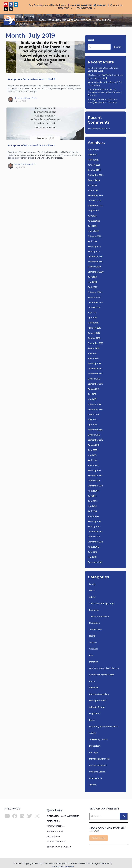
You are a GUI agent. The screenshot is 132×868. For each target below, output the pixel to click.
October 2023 (94, 201)
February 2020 (95, 292)
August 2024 (94, 180)
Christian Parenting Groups (102, 604)
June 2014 (93, 501)
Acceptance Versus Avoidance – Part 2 (32, 79)
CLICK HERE (99, 838)
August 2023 (94, 211)
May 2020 (92, 282)
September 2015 (95, 440)
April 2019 (92, 318)
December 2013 (95, 532)
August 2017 (94, 389)
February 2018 (94, 364)
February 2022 (95, 236)
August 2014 (94, 491)
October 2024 (94, 170)
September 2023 (96, 206)
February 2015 (94, 470)
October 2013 (94, 537)
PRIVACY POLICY (56, 842)
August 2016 (94, 414)
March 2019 (93, 323)
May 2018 (92, 353)
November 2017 (95, 374)
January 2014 (94, 526)
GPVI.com (69, 866)
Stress (92, 591)
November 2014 (95, 476)
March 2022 (93, 231)
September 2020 (96, 272)
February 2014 (94, 521)
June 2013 (92, 552)
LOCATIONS (54, 837)
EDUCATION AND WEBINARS (63, 816)
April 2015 (92, 460)
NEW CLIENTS (55, 826)
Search (91, 40)
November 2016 (95, 409)
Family (92, 584)
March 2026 (93, 150)
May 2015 (92, 455)
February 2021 (94, 246)
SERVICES (52, 821)
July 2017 (92, 394)
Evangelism (95, 746)
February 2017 (94, 404)
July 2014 (92, 496)
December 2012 (95, 562)
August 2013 (94, 547)
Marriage (93, 752)
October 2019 (94, 308)
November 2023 (95, 195)
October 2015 (94, 435)
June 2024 (93, 190)
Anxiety (93, 733)
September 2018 (95, 343)
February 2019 (94, 328)
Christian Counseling (99, 694)
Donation (94, 662)
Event (92, 720)
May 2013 (92, 557)
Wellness (93, 649)
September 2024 (96, 175)
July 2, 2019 (20, 167)
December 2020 (95, 257)
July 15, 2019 (20, 101)
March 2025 (93, 160)
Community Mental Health (102, 675)
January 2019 (94, 333)
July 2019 (92, 313)
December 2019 (95, 302)
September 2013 (95, 542)
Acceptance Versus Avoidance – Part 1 (31, 145)
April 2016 (92, 425)
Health (92, 636)
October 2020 (94, 267)
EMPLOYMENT (55, 831)
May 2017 (92, 399)
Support (93, 642)
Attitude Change (97, 707)
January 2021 (94, 251)
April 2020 (93, 287)
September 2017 (95, 384)
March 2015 (93, 465)
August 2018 (94, 348)
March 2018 (93, 358)
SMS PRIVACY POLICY (59, 847)
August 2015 (94, 445)
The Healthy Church (99, 739)
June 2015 (92, 450)
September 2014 (95, 486)
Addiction (94, 688)
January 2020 (94, 297)
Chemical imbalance (99, 617)
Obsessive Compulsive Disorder (104, 668)
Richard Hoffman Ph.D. (26, 98)
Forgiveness (95, 714)
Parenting (94, 610)
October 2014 (94, 481)
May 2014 (92, 506)
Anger (92, 681)
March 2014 (93, 516)
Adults (92, 597)
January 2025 (94, 165)
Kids (91, 655)
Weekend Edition (97, 772)
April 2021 (92, 241)
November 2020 (95, 262)
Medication (95, 623)
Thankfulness (95, 629)
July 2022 (92, 226)
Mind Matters (95, 778)
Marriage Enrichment (99, 759)
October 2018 (94, 338)
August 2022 (94, 221)
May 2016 (92, 420)
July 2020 (92, 277)
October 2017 (94, 379)
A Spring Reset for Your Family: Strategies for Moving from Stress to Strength (104, 92)
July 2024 (92, 185)
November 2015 (95, 430)
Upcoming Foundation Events (103, 726)
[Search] (124, 816)
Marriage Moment (98, 765)
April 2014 (92, 511)
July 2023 (92, 216)
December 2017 (95, 369)
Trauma (93, 785)
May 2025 (92, 155)
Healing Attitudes (97, 701)
